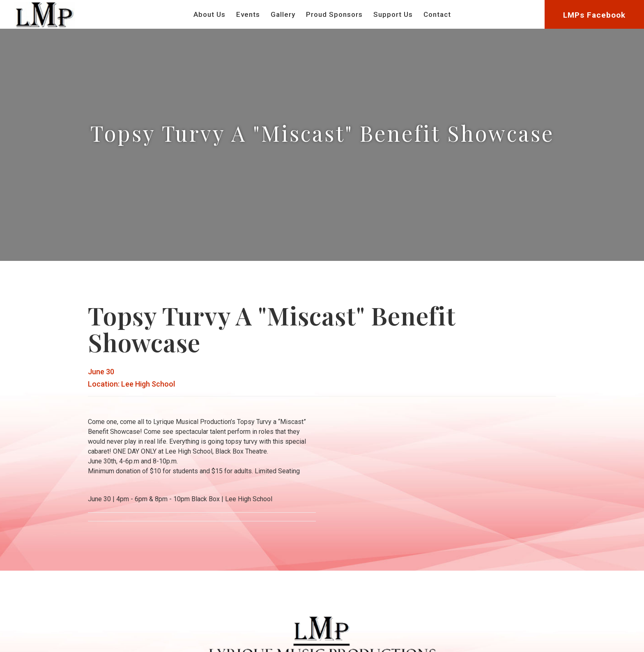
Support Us (393, 14)
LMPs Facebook (594, 15)
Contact (437, 14)
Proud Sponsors (334, 14)
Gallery (283, 14)
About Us (209, 14)
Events (248, 14)
